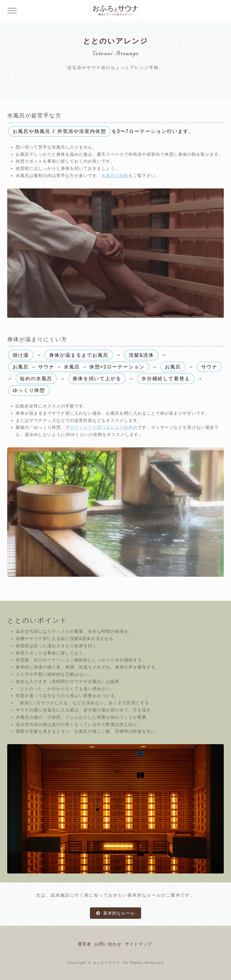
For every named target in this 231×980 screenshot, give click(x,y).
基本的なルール (118, 913)
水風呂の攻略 (115, 176)
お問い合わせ (108, 944)
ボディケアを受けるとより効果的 (104, 427)
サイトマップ (138, 944)
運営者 (84, 944)
